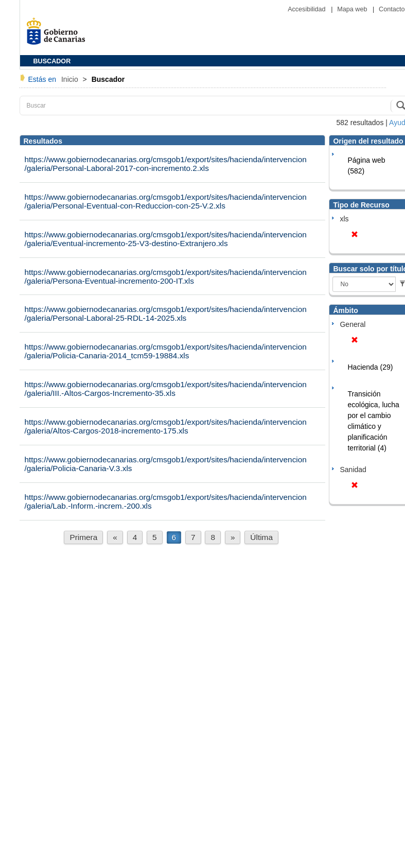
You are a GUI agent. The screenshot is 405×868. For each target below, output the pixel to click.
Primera (83, 537)
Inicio (71, 79)
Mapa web (353, 9)
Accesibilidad (307, 9)
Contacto (392, 9)
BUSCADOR (52, 61)
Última (261, 537)
